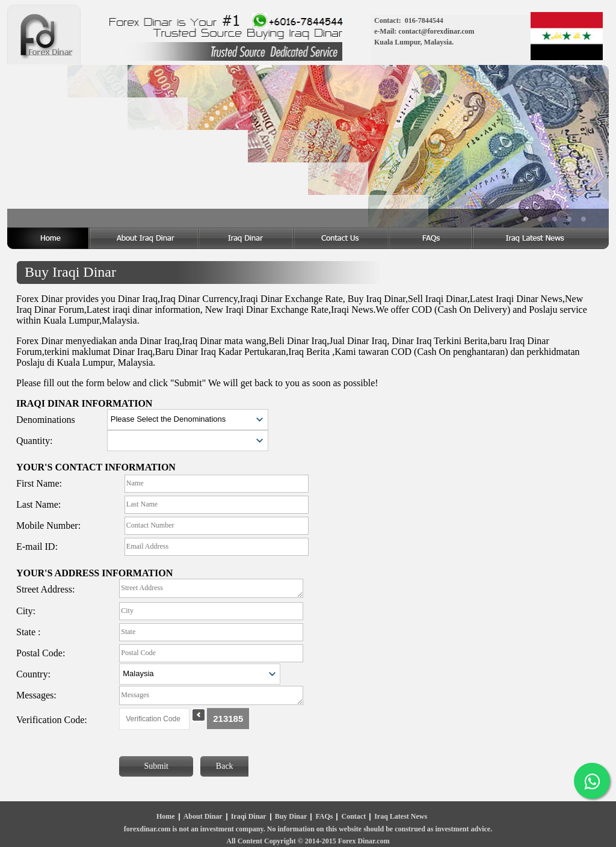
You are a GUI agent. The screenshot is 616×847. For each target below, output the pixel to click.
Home (49, 238)
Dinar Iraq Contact (342, 238)
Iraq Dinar (247, 238)
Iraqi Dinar (249, 817)
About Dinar (203, 817)
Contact (353, 817)
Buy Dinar (291, 817)
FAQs (324, 817)
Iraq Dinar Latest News (541, 238)
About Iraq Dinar (145, 238)
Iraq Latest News (401, 817)
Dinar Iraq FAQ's (432, 238)
